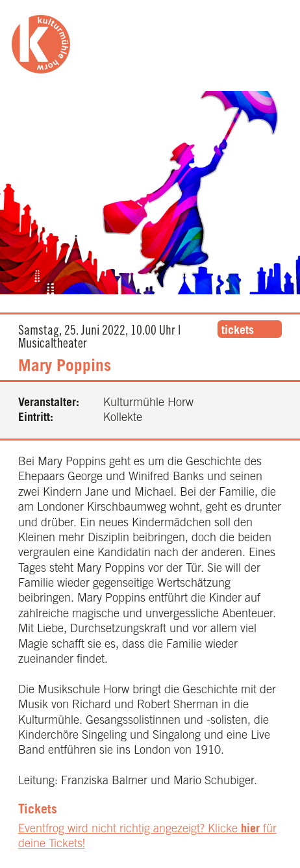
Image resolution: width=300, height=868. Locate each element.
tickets (238, 331)
